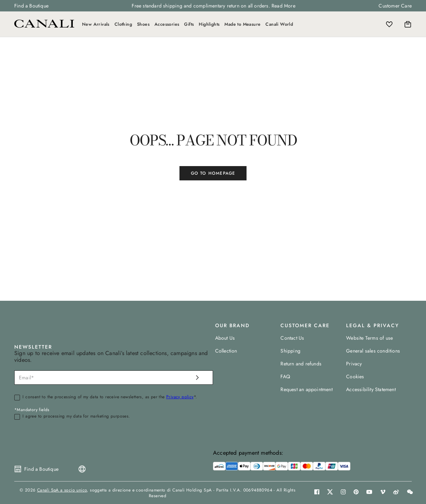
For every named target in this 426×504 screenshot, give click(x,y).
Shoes (143, 24)
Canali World (279, 24)
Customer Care (395, 6)
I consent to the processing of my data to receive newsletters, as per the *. (110, 397)
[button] (361, 24)
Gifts (189, 24)
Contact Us (292, 338)
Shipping (290, 351)
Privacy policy (180, 397)
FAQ (285, 376)
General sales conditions (373, 351)
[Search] (361, 24)
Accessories (167, 24)
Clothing (123, 24)
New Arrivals (96, 24)
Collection (226, 351)
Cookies (355, 376)
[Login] (376, 24)
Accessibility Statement (371, 389)
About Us (225, 338)
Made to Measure (242, 24)
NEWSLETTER (33, 347)
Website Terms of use (369, 338)
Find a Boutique (31, 6)
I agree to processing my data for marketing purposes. (76, 416)
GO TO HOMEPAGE (213, 173)
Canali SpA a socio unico (62, 490)
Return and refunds (301, 364)
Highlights (209, 24)
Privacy (354, 364)
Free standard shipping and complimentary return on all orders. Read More (213, 6)
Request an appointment (306, 389)
